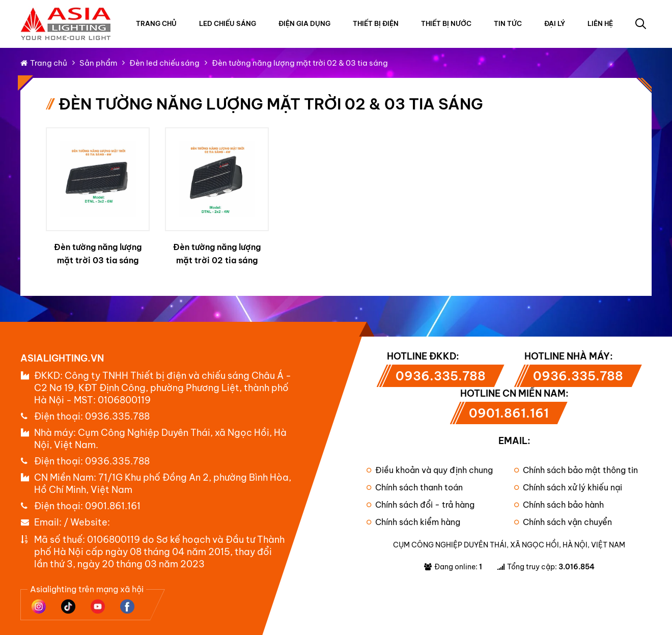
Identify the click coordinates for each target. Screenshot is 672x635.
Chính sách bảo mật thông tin (576, 470)
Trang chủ (156, 23)
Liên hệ (600, 23)
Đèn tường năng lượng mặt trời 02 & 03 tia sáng (300, 63)
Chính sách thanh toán (415, 487)
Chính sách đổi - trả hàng (421, 505)
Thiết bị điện (376, 23)
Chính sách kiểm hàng (413, 522)
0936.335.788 (117, 416)
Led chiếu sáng (228, 23)
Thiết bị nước (446, 23)
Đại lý (555, 23)
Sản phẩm (98, 63)
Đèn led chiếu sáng (164, 63)
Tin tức (508, 23)
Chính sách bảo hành (559, 505)
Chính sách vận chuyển (563, 522)
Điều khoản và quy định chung (430, 470)
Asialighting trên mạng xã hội (87, 589)
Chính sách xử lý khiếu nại (568, 487)
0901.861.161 (113, 506)
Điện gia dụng (304, 23)
